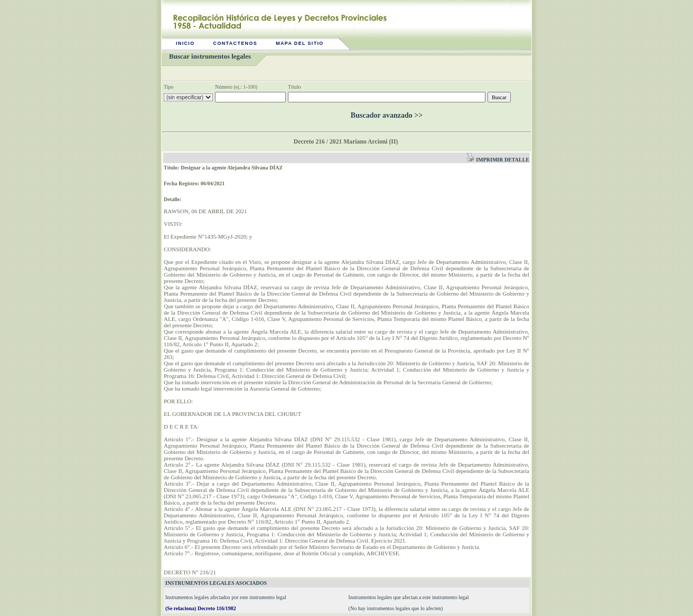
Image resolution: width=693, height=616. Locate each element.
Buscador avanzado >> (387, 115)
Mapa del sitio (300, 43)
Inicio (185, 43)
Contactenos (236, 43)
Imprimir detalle (498, 160)
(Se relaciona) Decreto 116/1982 (201, 608)
